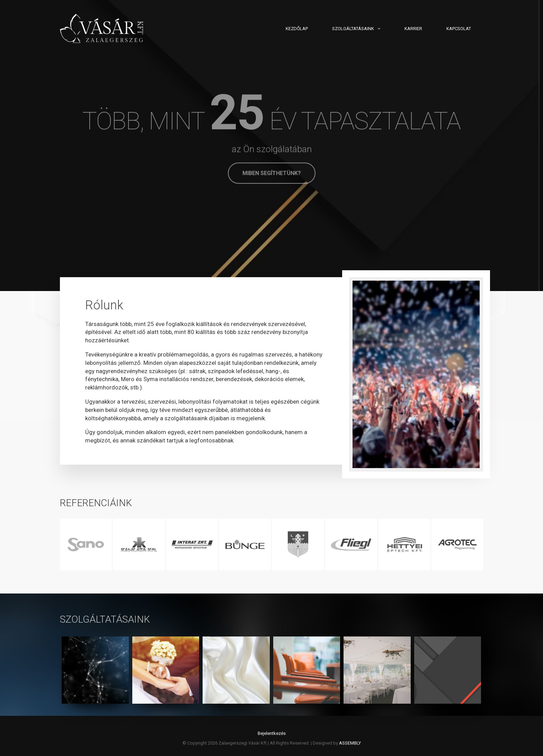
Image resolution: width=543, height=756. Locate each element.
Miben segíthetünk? (272, 173)
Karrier (413, 29)
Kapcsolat (459, 29)
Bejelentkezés (272, 733)
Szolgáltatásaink (353, 29)
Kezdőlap (297, 29)
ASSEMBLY (350, 743)
